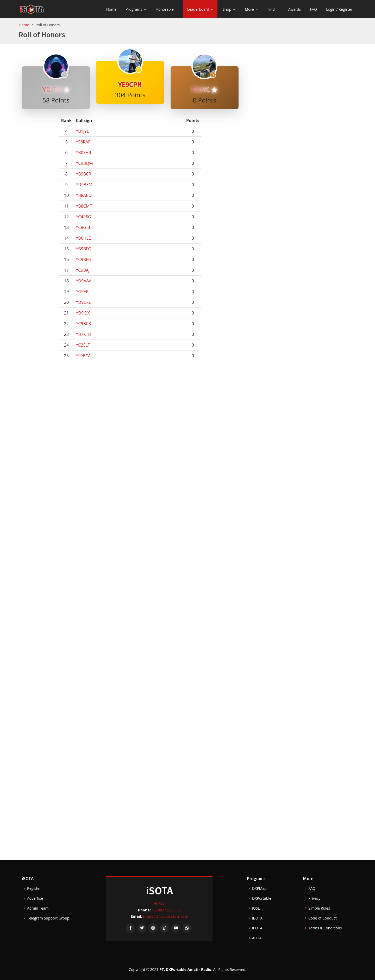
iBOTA (257, 918)
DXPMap (259, 888)
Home (111, 9)
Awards (295, 9)
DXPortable (262, 898)
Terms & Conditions (325, 928)
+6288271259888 (166, 910)
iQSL (256, 908)
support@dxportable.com (165, 916)
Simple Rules (319, 908)
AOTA (257, 938)
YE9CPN (130, 84)
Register (34, 888)
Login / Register (339, 9)
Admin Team (38, 908)
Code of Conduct (323, 918)
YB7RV (56, 89)
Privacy (314, 898)
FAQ (313, 9)
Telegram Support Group (48, 918)
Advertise (35, 898)
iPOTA (257, 928)
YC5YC (205, 89)
